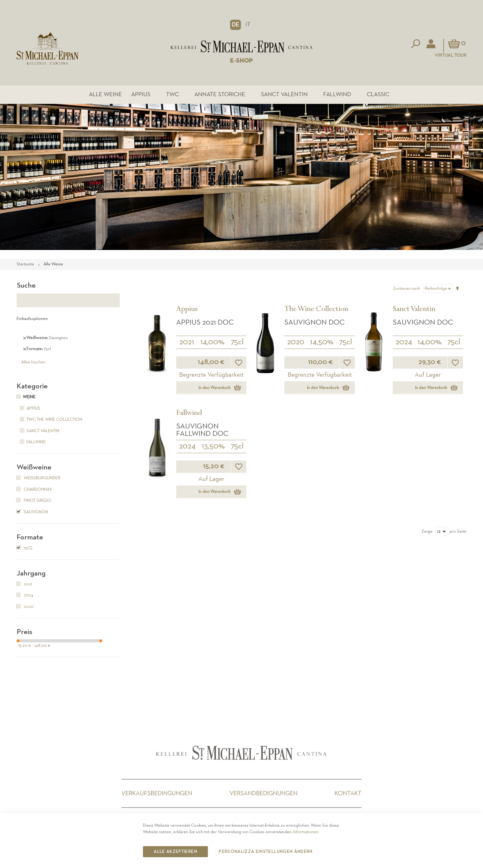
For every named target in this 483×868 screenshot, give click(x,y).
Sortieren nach (407, 289)
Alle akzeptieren (175, 852)
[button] (235, 25)
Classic (378, 94)
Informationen (306, 832)
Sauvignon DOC (315, 322)
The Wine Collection (316, 310)
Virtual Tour (451, 55)
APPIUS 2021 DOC (205, 322)
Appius (141, 94)
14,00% (212, 342)
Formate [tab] (30, 537)
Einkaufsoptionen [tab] (32, 319)
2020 (296, 342)
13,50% (213, 446)
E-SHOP (241, 61)
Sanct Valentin (284, 94)
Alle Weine (106, 94)
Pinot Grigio (34, 501)
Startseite (26, 264)
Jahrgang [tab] (31, 573)
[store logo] (242, 46)
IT (248, 25)
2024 (404, 342)
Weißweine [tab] (34, 467)
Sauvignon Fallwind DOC (202, 430)
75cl (237, 342)
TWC (172, 94)
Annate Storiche (220, 94)
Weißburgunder (39, 478)
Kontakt (348, 793)
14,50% (322, 342)
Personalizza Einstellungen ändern (266, 852)
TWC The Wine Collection (49, 420)
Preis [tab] (24, 632)
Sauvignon (32, 512)
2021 (187, 342)
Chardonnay (34, 489)
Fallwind (337, 94)
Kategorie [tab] (32, 386)
